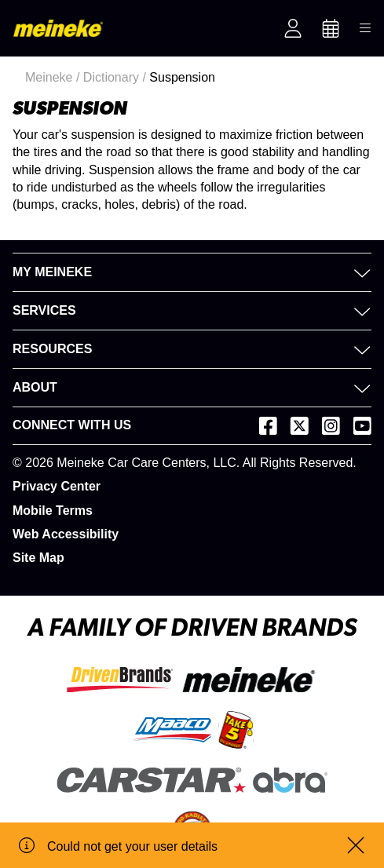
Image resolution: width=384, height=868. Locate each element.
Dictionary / (116, 77)
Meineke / (54, 77)
